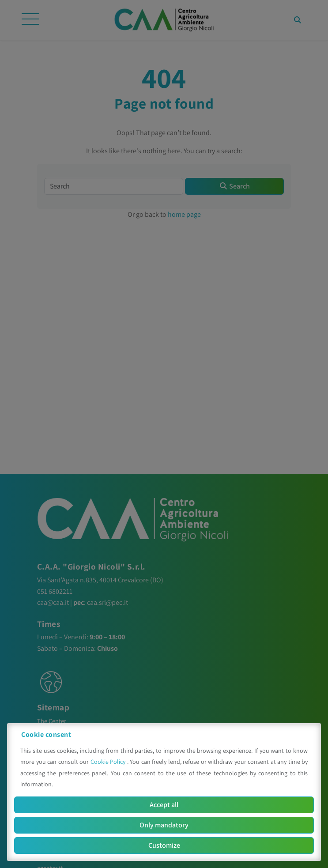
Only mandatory (164, 825)
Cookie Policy (109, 762)
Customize (164, 845)
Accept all (164, 805)
